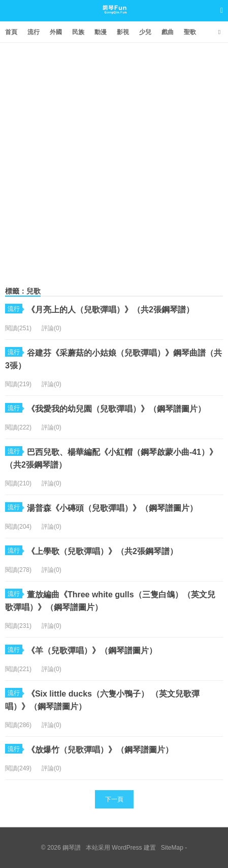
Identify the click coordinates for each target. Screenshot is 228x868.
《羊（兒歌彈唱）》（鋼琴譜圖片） (92, 650)
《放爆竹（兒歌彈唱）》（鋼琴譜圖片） (100, 750)
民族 (78, 32)
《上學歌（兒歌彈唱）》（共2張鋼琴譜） (102, 551)
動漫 (101, 32)
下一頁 (114, 799)
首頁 (11, 32)
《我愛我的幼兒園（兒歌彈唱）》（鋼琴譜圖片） (116, 409)
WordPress (127, 848)
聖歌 (190, 32)
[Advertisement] (114, 162)
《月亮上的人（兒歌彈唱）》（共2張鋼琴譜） (110, 310)
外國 (56, 32)
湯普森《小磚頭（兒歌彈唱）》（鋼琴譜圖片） (112, 508)
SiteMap (172, 848)
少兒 (145, 32)
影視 (123, 32)
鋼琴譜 (114, 20)
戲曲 (168, 32)
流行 (34, 32)
